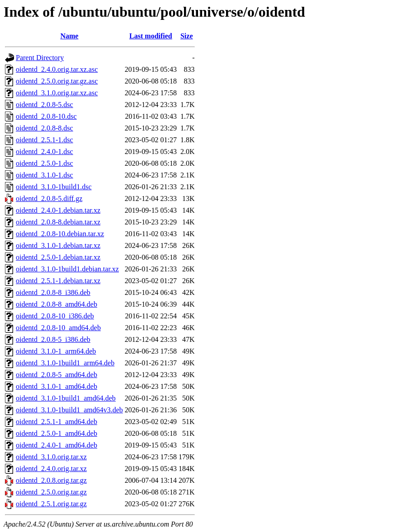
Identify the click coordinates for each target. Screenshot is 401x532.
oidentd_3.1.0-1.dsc (45, 175)
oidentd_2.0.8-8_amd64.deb (57, 304)
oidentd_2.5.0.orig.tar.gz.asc (57, 81)
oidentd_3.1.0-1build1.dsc (54, 187)
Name (69, 36)
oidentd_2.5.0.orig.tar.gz (51, 492)
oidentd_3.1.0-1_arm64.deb (56, 351)
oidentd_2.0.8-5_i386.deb (53, 339)
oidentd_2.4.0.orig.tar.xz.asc (57, 69)
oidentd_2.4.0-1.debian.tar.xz (58, 210)
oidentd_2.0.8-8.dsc (45, 128)
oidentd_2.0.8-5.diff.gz (49, 198)
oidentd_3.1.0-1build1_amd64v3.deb (69, 410)
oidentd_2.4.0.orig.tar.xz (51, 469)
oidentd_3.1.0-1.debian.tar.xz (58, 245)
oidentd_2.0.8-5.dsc (45, 105)
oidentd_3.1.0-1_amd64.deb (57, 386)
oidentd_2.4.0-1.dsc (45, 152)
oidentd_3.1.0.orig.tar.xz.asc (57, 93)
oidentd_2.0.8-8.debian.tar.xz (58, 222)
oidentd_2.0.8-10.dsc (46, 116)
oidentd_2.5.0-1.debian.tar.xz (58, 257)
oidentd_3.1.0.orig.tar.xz (51, 457)
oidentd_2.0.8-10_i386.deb (55, 316)
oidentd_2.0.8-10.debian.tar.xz (60, 234)
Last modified (151, 36)
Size (187, 36)
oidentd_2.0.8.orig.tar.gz (51, 480)
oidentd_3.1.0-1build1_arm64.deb (65, 363)
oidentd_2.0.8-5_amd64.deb (57, 375)
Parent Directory (40, 58)
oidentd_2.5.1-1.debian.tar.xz (58, 281)
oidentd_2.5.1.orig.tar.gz (51, 504)
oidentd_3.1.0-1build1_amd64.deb (66, 398)
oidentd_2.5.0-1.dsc (45, 163)
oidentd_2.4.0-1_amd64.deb (57, 445)
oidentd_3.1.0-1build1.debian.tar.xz (67, 269)
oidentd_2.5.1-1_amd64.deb (57, 422)
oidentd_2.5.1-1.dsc (45, 140)
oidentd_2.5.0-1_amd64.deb (57, 433)
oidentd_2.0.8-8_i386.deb (53, 292)
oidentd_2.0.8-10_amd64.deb (58, 328)
